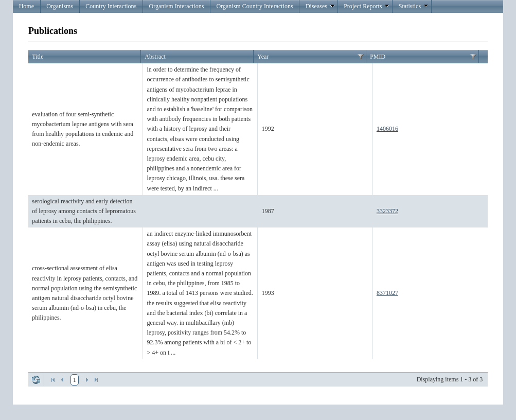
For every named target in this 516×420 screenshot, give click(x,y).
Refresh (36, 380)
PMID (378, 57)
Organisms (60, 6)
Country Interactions (111, 6)
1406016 (387, 129)
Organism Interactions (177, 6)
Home (26, 6)
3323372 (387, 211)
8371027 (387, 293)
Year (263, 57)
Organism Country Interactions (255, 6)
